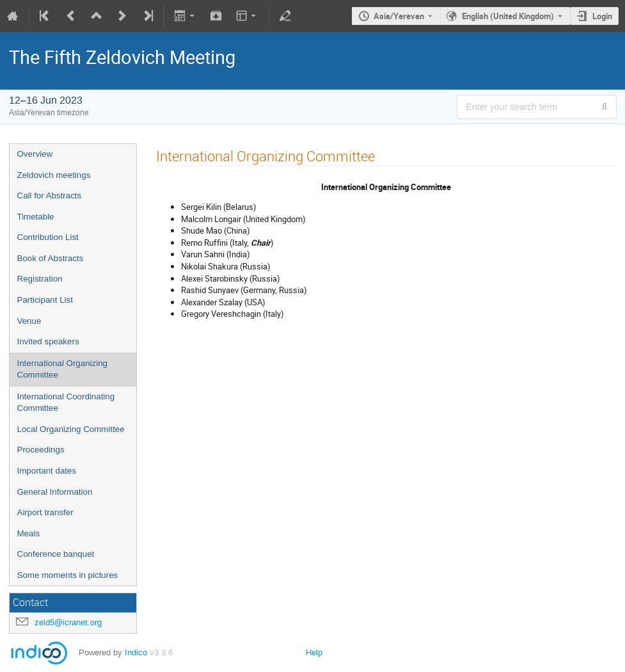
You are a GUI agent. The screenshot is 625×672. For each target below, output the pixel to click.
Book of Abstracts (51, 258)
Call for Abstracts (50, 196)
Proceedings (41, 450)
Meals (29, 533)
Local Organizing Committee (71, 429)
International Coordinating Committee (66, 403)
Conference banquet (56, 554)
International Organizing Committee (63, 369)
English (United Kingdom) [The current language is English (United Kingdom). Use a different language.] (508, 16)
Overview (35, 154)
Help (314, 652)
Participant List (45, 300)
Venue (29, 321)
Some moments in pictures (68, 575)
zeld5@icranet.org (68, 622)
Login (602, 16)
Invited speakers (48, 341)
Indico (136, 652)
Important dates (47, 471)
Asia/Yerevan (399, 16)
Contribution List (48, 237)
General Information (55, 492)
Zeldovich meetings (54, 175)
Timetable (36, 217)
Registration (40, 279)
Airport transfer (45, 512)
